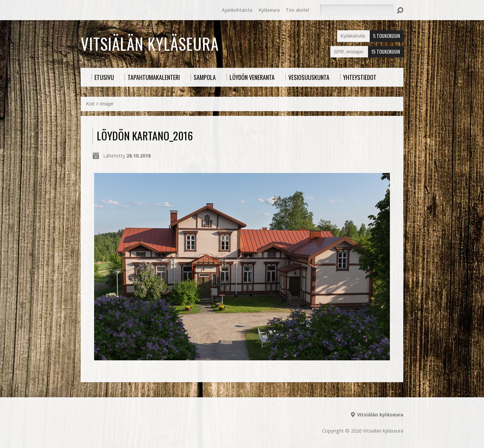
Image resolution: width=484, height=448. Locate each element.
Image (107, 104)
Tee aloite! (297, 10)
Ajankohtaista (237, 10)
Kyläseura (269, 10)
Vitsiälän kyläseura (150, 44)
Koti (90, 104)
